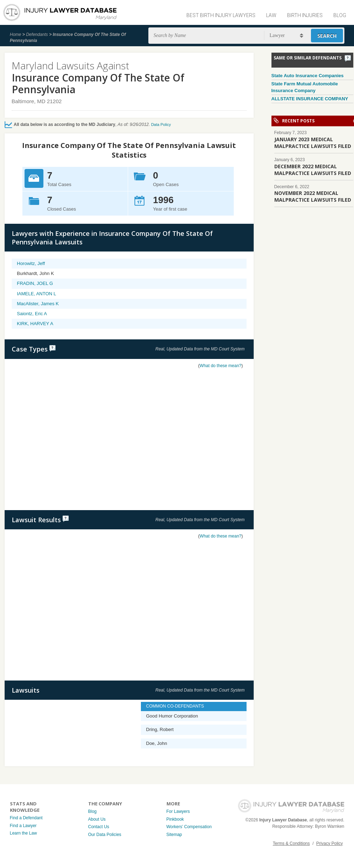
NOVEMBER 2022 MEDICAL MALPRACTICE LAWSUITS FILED (313, 196)
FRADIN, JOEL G (35, 283)
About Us (97, 819)
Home (16, 35)
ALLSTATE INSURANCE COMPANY (310, 99)
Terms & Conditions (291, 843)
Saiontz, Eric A (32, 314)
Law (271, 15)
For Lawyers (178, 811)
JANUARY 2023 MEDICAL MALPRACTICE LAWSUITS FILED (313, 143)
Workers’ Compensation (189, 827)
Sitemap (174, 835)
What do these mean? (220, 366)
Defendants (37, 35)
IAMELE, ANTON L (37, 294)
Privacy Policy (330, 843)
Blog (340, 15)
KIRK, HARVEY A (35, 324)
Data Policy (161, 125)
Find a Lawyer (23, 826)
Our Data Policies (105, 835)
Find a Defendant (26, 818)
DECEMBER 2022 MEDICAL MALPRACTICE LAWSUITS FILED (313, 170)
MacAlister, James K (38, 304)
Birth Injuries (305, 15)
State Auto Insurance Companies (308, 76)
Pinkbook (175, 819)
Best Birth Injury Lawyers (221, 15)
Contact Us (99, 827)
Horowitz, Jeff (31, 263)
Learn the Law (23, 833)
